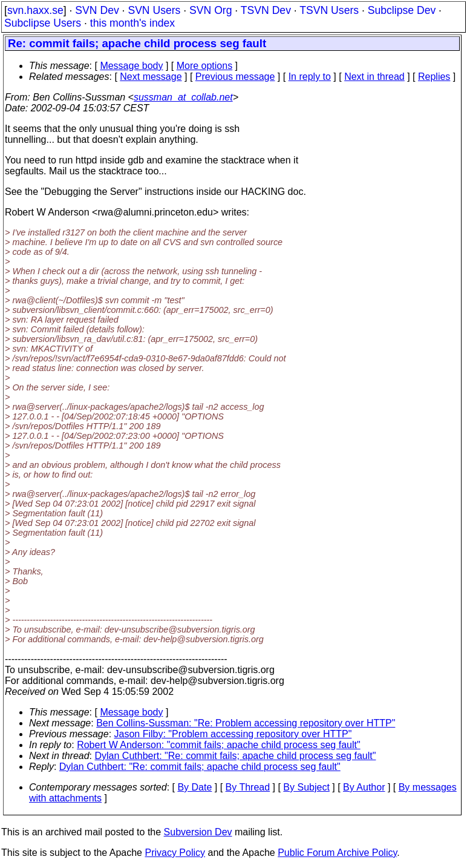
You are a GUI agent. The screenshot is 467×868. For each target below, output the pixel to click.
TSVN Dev (266, 10)
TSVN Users (329, 10)
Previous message (235, 77)
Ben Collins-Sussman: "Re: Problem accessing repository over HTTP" (246, 723)
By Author (364, 787)
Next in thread (374, 77)
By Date (194, 787)
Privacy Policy (175, 853)
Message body (131, 66)
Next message (151, 77)
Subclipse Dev (402, 10)
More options (205, 66)
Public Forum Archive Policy (337, 853)
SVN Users (154, 10)
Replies (434, 77)
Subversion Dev (198, 832)
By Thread (248, 787)
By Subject (306, 787)
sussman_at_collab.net (183, 97)
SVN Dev (97, 10)
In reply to (310, 77)
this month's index (132, 23)
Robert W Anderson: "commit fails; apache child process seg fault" (218, 745)
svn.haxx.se (35, 10)
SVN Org (211, 10)
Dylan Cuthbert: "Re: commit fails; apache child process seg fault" (236, 756)
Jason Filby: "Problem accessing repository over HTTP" (233, 734)
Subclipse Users (43, 23)
